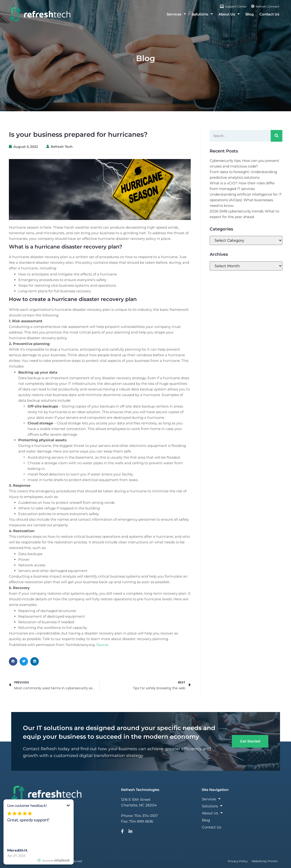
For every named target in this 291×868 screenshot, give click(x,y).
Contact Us (269, 14)
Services (176, 14)
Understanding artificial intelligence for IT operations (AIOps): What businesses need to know (246, 200)
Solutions (202, 14)
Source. (103, 645)
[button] (13, 661)
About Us (229, 14)
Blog (250, 14)
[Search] (277, 136)
